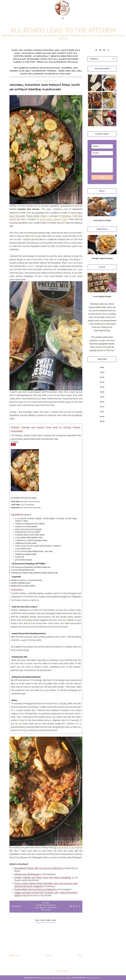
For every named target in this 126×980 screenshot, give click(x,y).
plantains (52, 908)
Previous (15, 956)
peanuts (43, 908)
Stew (48, 910)
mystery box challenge (46, 905)
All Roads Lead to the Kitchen (63, 30)
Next (80, 956)
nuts (37, 908)
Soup (43, 910)
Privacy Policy (63, 971)
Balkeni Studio (93, 978)
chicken (46, 903)
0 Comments (16, 907)
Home (49, 956)
